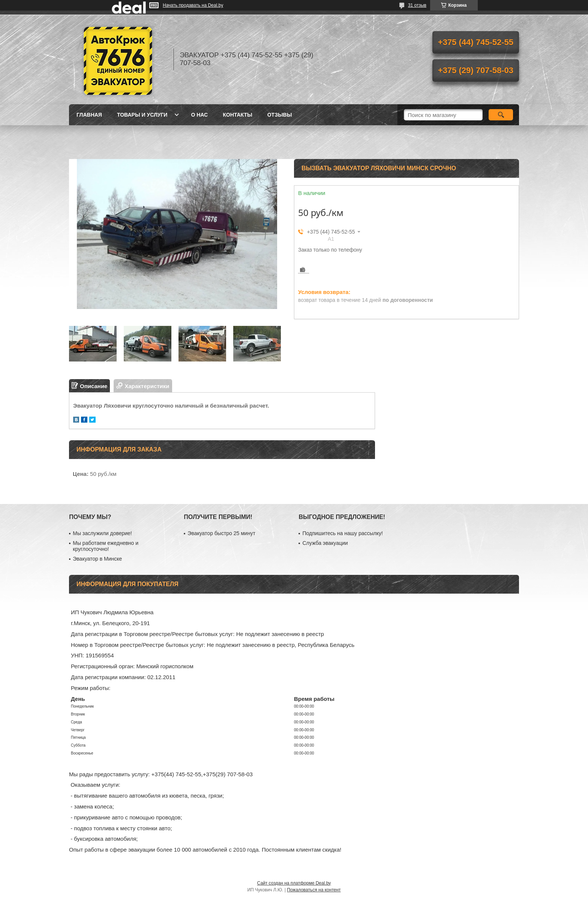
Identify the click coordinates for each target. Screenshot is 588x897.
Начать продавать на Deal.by (193, 5)
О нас (199, 115)
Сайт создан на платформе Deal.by (294, 883)
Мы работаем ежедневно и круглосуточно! (106, 546)
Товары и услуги (142, 115)
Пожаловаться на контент (314, 890)
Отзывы (280, 115)
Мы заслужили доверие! (102, 533)
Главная (89, 115)
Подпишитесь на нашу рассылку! (342, 533)
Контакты (237, 115)
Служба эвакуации (325, 543)
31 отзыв (417, 5)
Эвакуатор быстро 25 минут (221, 533)
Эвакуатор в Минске (97, 559)
